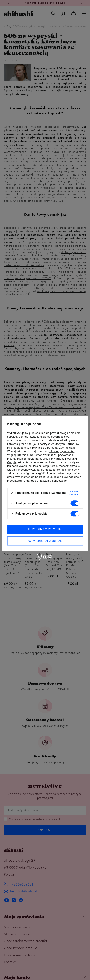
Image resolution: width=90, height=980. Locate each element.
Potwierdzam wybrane (45, 541)
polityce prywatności (61, 451)
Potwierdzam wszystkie (45, 529)
